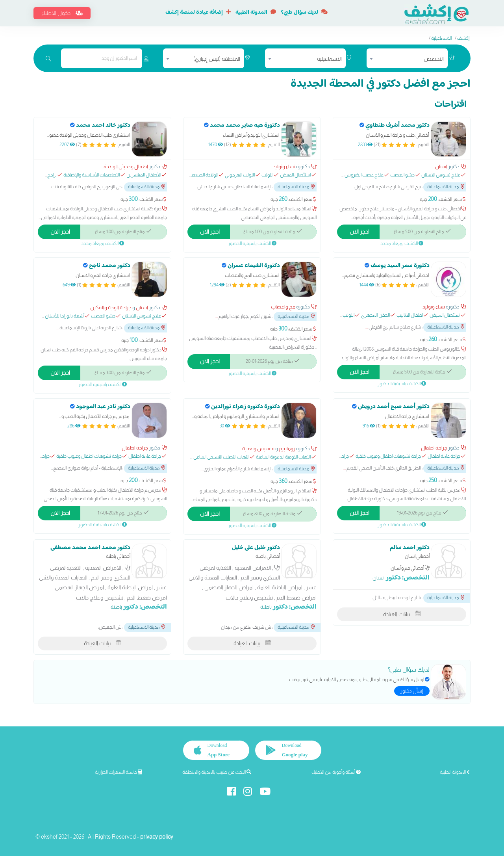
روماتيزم (287, 448)
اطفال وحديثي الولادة (126, 166)
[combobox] (407, 58)
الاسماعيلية (441, 38)
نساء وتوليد (284, 166)
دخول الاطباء (62, 13)
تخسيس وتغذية (258, 448)
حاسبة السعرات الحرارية (119, 772)
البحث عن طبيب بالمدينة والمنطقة (217, 772)
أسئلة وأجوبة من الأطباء (336, 772)
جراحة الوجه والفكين (111, 307)
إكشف (463, 38)
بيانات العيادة (402, 614)
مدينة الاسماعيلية (446, 187)
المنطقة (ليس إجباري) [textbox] (217, 59)
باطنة (266, 607)
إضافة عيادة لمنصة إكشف (198, 13)
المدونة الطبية (256, 13)
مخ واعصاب (283, 307)
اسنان (441, 166)
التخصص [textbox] (434, 59)
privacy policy (157, 837)
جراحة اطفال (434, 448)
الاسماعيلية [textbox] (329, 59)
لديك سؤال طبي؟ (304, 13)
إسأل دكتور (412, 691)
